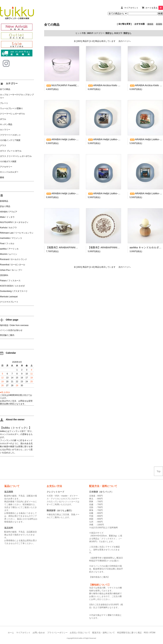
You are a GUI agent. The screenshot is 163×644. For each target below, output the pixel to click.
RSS (146, 633)
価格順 (150, 24)
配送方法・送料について (104, 633)
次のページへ (125, 41)
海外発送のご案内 (99, 577)
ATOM (152, 633)
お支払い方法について (80, 633)
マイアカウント (131, 8)
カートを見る (154, 8)
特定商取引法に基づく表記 (129, 633)
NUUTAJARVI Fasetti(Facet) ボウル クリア (73, 85)
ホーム (11, 633)
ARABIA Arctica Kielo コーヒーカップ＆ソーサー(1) (120, 85)
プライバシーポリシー (57, 633)
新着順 (159, 24)
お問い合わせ (39, 633)
